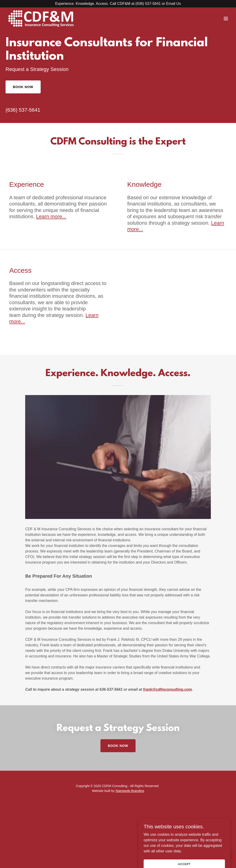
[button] (226, 18)
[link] (41, 18)
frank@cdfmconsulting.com (168, 689)
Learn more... (51, 216)
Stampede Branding (130, 791)
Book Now (23, 87)
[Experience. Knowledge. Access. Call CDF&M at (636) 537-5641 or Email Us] (118, 4)
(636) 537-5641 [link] (23, 110)
